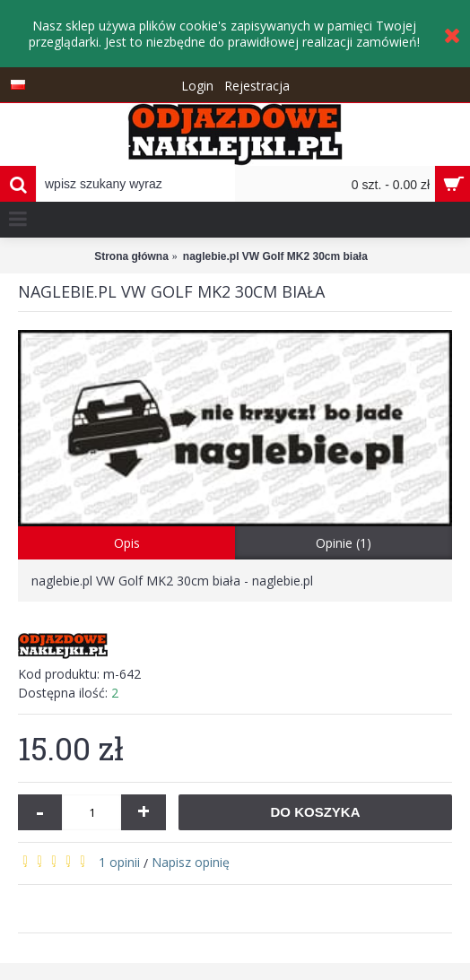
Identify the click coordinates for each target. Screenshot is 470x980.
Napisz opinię (191, 862)
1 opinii (119, 862)
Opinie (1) (344, 543)
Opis (127, 543)
